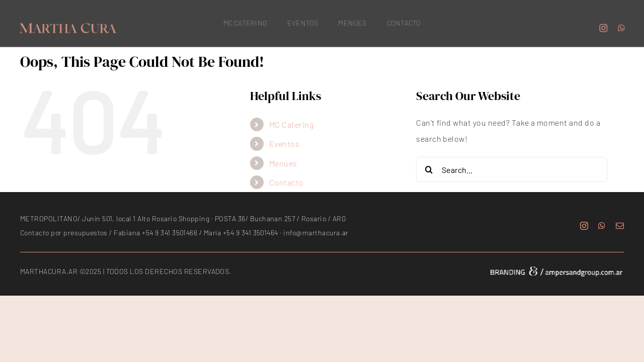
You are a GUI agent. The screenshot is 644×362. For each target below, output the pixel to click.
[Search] (429, 169)
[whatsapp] (622, 27)
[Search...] (512, 169)
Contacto (287, 182)
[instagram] (605, 27)
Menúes (283, 163)
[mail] (620, 226)
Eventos (284, 144)
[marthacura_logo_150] (67, 25)
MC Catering (291, 124)
